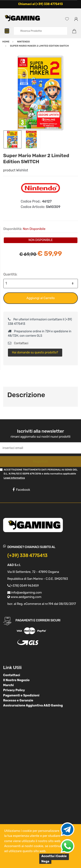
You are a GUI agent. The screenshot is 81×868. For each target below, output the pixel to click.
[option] (40, 93)
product (9, 170)
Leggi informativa (14, 478)
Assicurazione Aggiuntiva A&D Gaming (33, 705)
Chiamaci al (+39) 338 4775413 (40, 4)
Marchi (8, 685)
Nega (45, 861)
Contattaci (18, 343)
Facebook (21, 490)
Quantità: (10, 274)
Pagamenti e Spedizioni (21, 695)
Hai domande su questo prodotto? (35, 352)
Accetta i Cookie (54, 856)
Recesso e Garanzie (18, 700)
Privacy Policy (14, 690)
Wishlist (22, 170)
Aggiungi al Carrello (41, 298)
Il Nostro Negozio (16, 680)
